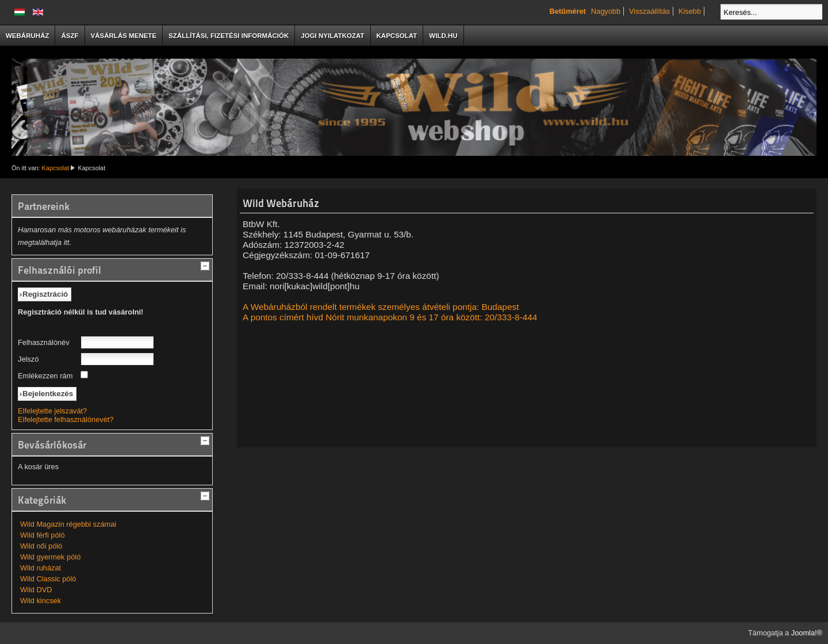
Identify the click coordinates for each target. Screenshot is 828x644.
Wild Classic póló (48, 579)
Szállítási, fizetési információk (229, 36)
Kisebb (690, 11)
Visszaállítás (649, 11)
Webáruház (27, 36)
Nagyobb (606, 11)
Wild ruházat (41, 568)
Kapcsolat (397, 36)
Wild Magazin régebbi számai (68, 524)
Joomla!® (807, 633)
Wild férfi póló (43, 535)
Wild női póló (41, 546)
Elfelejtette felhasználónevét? (66, 419)
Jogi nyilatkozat (332, 36)
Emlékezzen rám (45, 376)
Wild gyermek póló (50, 557)
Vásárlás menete (124, 36)
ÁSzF (70, 36)
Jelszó (28, 359)
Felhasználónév (44, 342)
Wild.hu (443, 36)
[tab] (206, 264)
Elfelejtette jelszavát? (52, 411)
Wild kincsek (41, 601)
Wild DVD (36, 590)
